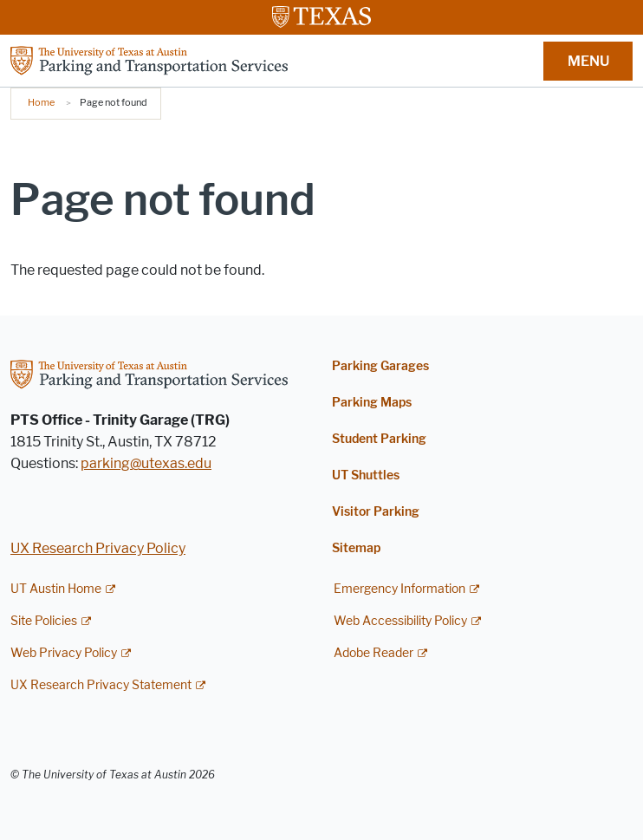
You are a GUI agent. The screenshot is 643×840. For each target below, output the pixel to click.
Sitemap (356, 548)
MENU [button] (588, 61)
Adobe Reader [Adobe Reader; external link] (373, 653)
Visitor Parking (376, 512)
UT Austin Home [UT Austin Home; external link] (56, 589)
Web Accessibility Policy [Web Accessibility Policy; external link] (400, 621)
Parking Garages (380, 366)
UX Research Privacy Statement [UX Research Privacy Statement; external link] (101, 685)
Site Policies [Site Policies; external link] (44, 621)
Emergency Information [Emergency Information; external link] (399, 589)
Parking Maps (372, 403)
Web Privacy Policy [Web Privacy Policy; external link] (64, 653)
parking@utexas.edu (146, 463)
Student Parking (379, 439)
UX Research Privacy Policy (98, 548)
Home (41, 102)
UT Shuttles (366, 475)
